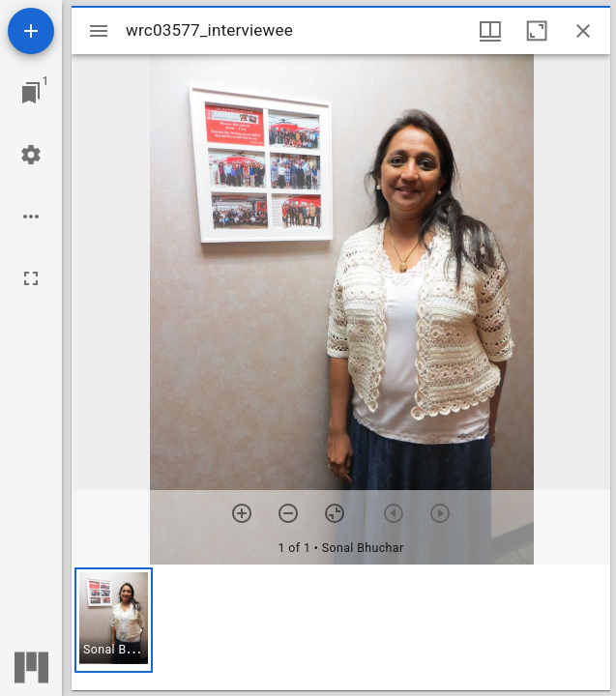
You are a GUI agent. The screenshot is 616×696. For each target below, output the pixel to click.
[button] (114, 620)
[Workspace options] (31, 217)
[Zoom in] (242, 513)
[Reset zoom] (335, 513)
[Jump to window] (31, 93)
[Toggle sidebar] (99, 31)
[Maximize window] (537, 31)
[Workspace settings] (31, 155)
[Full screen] (31, 278)
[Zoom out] (288, 513)
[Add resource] (31, 31)
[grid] (341, 627)
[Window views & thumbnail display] (490, 31)
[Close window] (583, 31)
